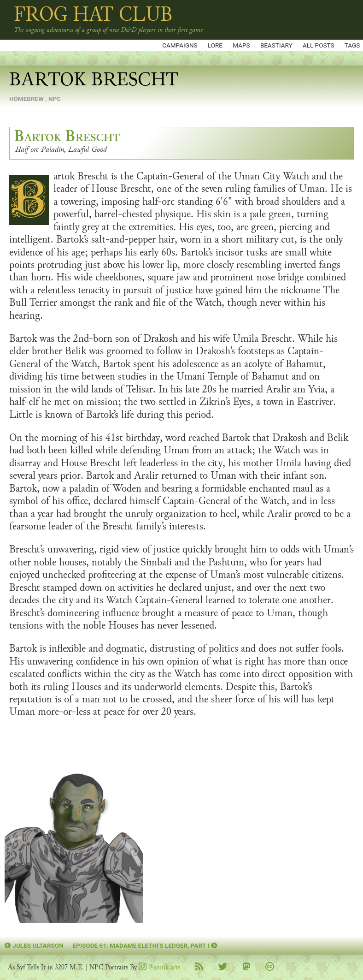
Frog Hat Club (93, 14)
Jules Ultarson (34, 945)
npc (55, 99)
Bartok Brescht (67, 137)
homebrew (26, 99)
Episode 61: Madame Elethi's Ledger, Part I (145, 945)
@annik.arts (159, 967)
